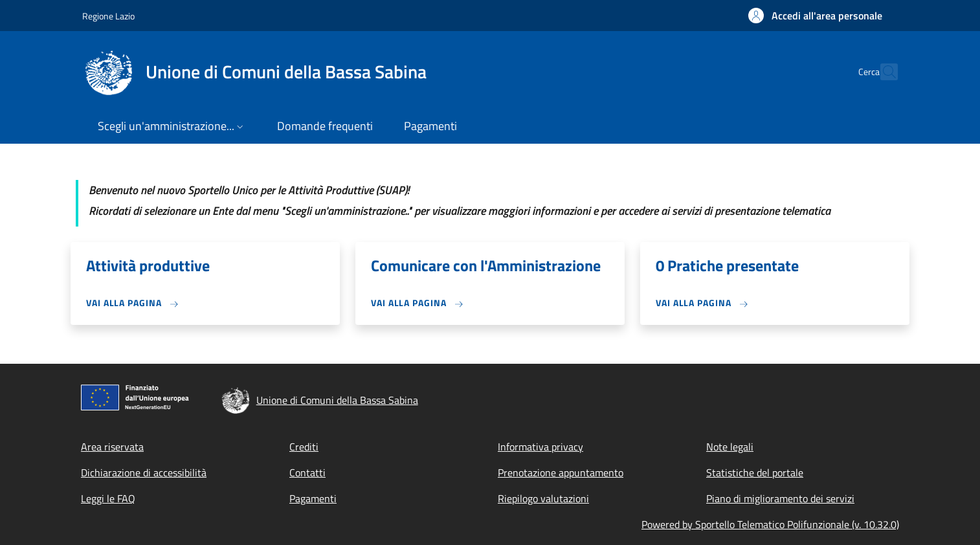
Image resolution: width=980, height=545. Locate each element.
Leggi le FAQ (108, 498)
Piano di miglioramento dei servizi (780, 498)
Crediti (304, 447)
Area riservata (112, 447)
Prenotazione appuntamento (561, 473)
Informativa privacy (540, 447)
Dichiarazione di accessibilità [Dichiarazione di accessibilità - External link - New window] (144, 473)
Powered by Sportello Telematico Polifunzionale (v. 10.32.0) (770, 524)
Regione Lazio (108, 16)
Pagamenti (313, 498)
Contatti (307, 473)
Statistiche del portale (755, 473)
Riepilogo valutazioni (543, 498)
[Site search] (882, 72)
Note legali (730, 447)
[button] (815, 16)
